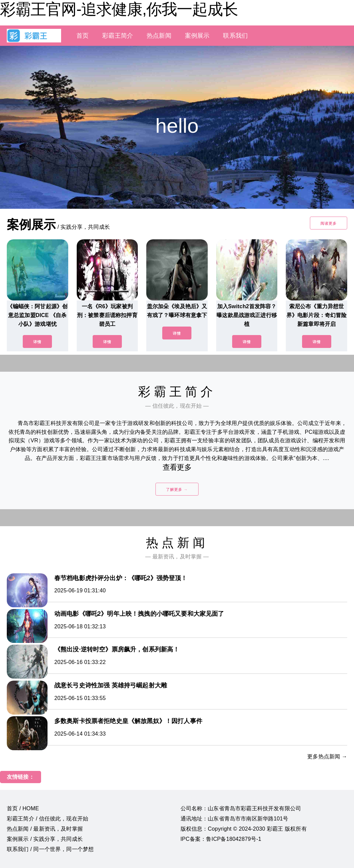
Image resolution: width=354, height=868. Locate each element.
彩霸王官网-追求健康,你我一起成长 (119, 9)
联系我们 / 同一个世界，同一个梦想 (50, 849)
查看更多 (177, 467)
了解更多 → (177, 490)
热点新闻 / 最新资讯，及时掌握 (45, 829)
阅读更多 (329, 223)
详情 (37, 342)
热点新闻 (159, 36)
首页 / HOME (23, 808)
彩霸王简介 (118, 36)
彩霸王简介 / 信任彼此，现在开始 (48, 819)
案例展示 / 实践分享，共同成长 (45, 839)
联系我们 (235, 36)
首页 (82, 36)
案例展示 (197, 36)
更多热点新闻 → (327, 756)
